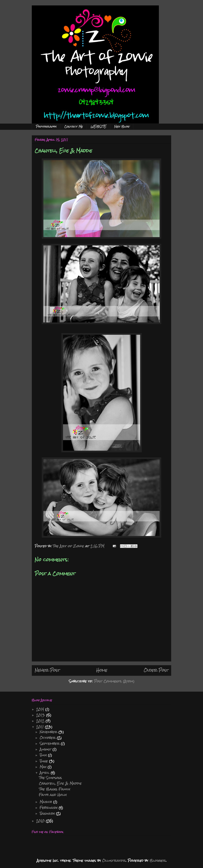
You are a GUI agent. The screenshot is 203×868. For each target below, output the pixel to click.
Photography (46, 127)
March (46, 802)
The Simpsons (50, 778)
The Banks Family (54, 789)
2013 (41, 715)
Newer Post (47, 670)
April (45, 773)
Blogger (158, 860)
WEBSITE (99, 127)
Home (102, 670)
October (48, 738)
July (44, 755)
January (48, 813)
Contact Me (74, 127)
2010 (41, 821)
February (49, 808)
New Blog (122, 127)
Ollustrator (114, 860)
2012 (41, 721)
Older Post (156, 670)
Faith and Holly (53, 795)
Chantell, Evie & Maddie (60, 783)
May (44, 767)
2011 (40, 727)
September (50, 743)
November (49, 732)
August (46, 749)
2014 (41, 709)
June (44, 761)
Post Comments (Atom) (114, 681)
